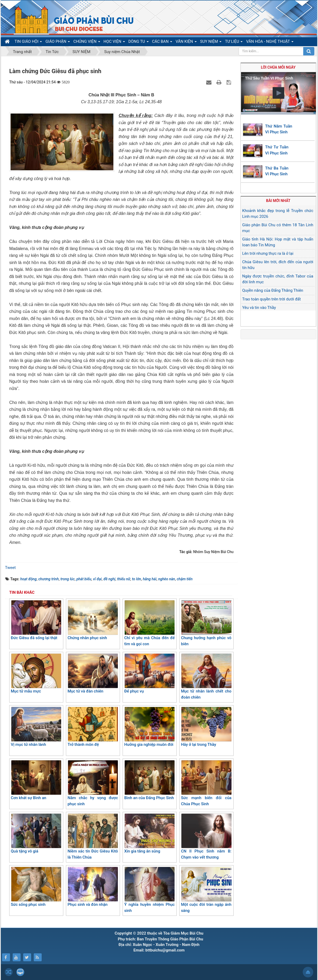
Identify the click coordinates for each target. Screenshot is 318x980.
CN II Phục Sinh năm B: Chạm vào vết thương (206, 837)
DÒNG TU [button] (139, 43)
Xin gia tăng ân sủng (149, 833)
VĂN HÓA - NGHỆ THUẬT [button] (270, 43)
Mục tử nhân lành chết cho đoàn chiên (206, 677)
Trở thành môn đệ (93, 727)
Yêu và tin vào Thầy (259, 308)
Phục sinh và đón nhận (93, 887)
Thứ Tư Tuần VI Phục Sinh (277, 150)
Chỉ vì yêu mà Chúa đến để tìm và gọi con (149, 623)
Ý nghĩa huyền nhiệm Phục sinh (149, 890)
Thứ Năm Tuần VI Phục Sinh (279, 129)
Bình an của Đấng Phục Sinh (149, 780)
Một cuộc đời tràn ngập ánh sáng (206, 890)
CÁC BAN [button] (162, 43)
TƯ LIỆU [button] (234, 43)
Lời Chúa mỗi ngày (278, 67)
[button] (278, 93)
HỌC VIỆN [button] (114, 43)
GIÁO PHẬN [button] (58, 43)
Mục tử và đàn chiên (93, 673)
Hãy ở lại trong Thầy (206, 727)
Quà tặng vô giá (36, 833)
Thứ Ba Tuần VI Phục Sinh (277, 171)
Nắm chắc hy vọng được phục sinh (93, 783)
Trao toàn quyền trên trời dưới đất (272, 299)
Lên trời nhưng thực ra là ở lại (268, 253)
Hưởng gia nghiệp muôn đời (149, 727)
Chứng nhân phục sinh (93, 620)
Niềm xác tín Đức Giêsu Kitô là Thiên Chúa (93, 837)
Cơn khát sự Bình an (36, 780)
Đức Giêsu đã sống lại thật (36, 620)
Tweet (10, 568)
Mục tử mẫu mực (36, 673)
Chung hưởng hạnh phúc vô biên (206, 623)
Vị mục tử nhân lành (36, 727)
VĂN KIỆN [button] (186, 43)
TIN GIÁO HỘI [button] (28, 43)
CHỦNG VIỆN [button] (87, 43)
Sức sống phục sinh (36, 887)
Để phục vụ (149, 673)
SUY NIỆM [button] (211, 43)
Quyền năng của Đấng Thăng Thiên (273, 290)
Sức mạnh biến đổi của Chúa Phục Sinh (206, 783)
